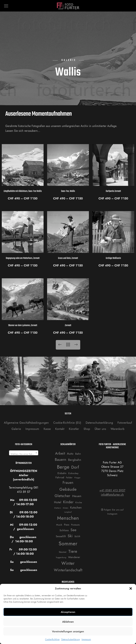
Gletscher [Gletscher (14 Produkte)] (62, 496)
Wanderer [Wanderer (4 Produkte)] (74, 557)
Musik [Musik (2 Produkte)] (59, 525)
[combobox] (24, 453)
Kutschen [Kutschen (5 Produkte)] (76, 508)
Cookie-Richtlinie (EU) (67, 423)
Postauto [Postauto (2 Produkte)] (76, 525)
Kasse (47, 429)
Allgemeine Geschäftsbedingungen (26, 423)
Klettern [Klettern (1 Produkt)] (58, 508)
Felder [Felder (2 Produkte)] (69, 478)
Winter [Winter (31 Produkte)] (68, 563)
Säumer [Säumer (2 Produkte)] (63, 552)
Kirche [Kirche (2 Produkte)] (79, 502)
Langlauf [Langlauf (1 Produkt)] (68, 512)
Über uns (100, 429)
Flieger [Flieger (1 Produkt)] (77, 478)
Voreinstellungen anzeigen (68, 631)
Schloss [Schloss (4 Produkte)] (64, 530)
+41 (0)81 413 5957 (112, 490)
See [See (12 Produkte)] (73, 530)
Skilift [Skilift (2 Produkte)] (77, 536)
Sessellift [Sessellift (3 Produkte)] (61, 536)
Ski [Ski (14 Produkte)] (70, 536)
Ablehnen (68, 622)
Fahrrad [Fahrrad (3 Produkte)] (60, 477)
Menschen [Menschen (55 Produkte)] (68, 518)
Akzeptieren (68, 612)
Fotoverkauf (125, 423)
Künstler (74, 429)
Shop (87, 429)
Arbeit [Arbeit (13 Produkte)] (60, 453)
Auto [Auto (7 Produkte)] (70, 454)
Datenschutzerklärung (71, 639)
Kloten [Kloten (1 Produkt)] (66, 508)
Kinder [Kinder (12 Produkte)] (68, 502)
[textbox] (24, 454)
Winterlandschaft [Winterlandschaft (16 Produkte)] (68, 570)
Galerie (16, 429)
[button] (131, 588)
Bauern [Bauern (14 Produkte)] (61, 460)
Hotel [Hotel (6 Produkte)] (58, 502)
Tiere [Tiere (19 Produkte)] (73, 551)
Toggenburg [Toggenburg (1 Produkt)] (61, 557)
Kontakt (60, 429)
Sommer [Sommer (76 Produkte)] (68, 544)
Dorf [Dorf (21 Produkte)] (75, 467)
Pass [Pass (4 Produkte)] (67, 525)
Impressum (86, 639)
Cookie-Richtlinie (52, 639)
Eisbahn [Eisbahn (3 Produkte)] (62, 473)
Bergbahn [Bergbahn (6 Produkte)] (75, 460)
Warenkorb (117, 429)
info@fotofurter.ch (112, 495)
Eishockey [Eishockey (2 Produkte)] (73, 473)
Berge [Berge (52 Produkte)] (63, 467)
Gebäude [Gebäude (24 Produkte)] (68, 489)
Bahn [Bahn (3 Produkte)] (78, 454)
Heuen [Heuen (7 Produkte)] (77, 496)
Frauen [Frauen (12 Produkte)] (68, 483)
